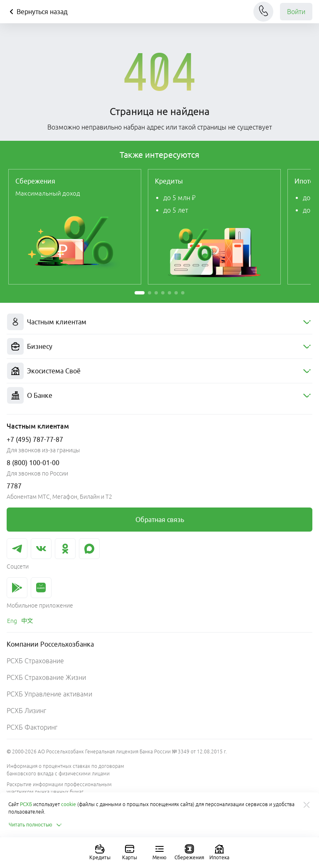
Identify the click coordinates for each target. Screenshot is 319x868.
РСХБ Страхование (35, 661)
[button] (140, 293)
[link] (75, 227)
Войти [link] (296, 12)
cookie (69, 804)
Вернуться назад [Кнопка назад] (37, 12)
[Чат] (263, 12)
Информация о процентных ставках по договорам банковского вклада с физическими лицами (65, 770)
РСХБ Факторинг (32, 727)
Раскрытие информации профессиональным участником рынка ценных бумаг (59, 788)
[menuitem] (159, 322)
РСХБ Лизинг (26, 711)
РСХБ (26, 804)
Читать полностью (36, 825)
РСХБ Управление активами (49, 694)
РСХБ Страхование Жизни (46, 677)
